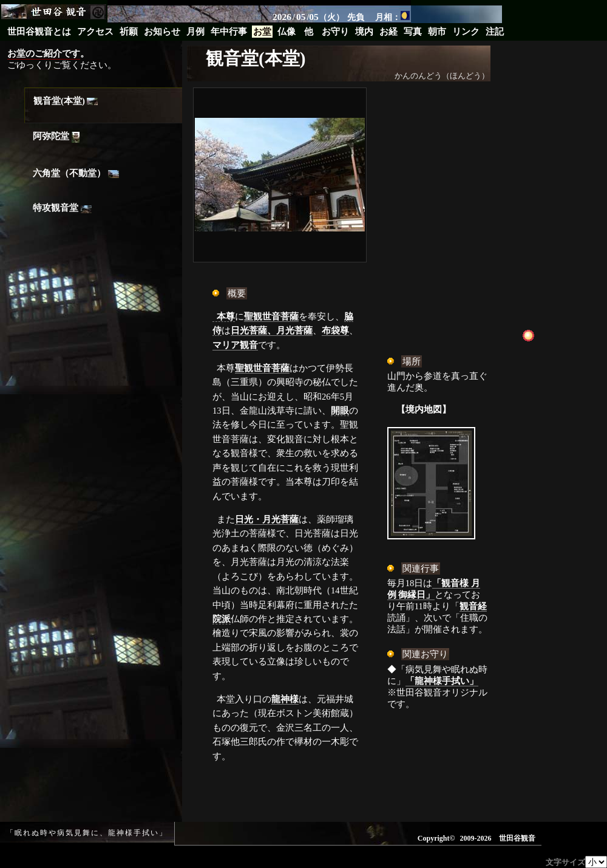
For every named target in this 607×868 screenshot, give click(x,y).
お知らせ (162, 32)
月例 (195, 32)
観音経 (473, 606)
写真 (413, 32)
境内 (364, 32)
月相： (392, 16)
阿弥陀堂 (56, 137)
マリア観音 (235, 345)
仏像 (287, 32)
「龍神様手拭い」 (442, 681)
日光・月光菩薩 (267, 519)
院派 (222, 619)
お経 (388, 32)
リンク (466, 32)
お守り (335, 32)
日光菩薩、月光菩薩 (272, 330)
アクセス (95, 32)
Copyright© (436, 838)
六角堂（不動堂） (76, 173)
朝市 (437, 32)
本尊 (226, 316)
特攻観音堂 (62, 208)
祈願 (129, 32)
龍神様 (285, 699)
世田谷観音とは (39, 32)
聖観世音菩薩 (271, 316)
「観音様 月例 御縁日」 (434, 589)
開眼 (340, 411)
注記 (495, 32)
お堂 (262, 32)
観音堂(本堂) (66, 101)
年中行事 (229, 32)
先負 (356, 17)
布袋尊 (335, 330)
